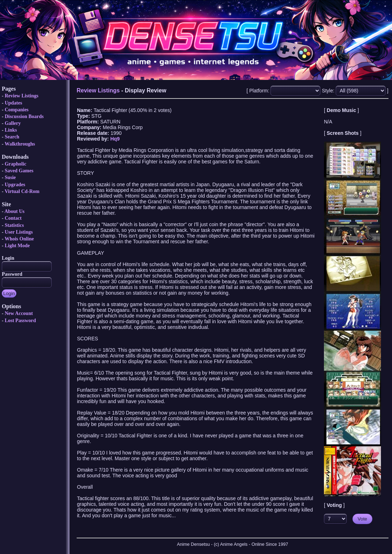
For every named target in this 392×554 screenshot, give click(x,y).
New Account (19, 313)
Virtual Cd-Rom (22, 191)
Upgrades (15, 185)
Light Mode (17, 246)
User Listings (19, 232)
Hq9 (115, 139)
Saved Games (19, 171)
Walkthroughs (20, 144)
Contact (13, 218)
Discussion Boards (24, 116)
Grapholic (16, 164)
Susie (10, 177)
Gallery (13, 123)
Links (11, 130)
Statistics (14, 225)
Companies (17, 110)
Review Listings (22, 96)
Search (12, 137)
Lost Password (20, 321)
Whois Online (19, 239)
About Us (14, 211)
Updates (13, 103)
